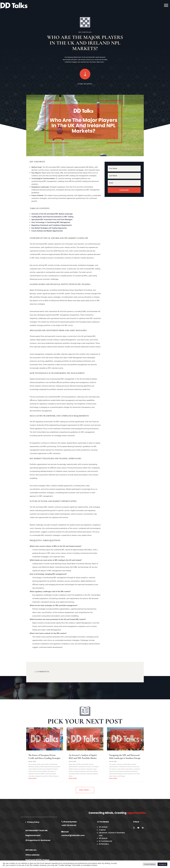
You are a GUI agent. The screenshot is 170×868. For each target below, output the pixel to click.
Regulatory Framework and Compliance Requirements (52, 225)
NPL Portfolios (85, 32)
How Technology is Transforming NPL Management (51, 222)
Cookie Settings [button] (150, 864)
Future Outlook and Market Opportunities (47, 231)
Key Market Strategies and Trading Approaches (49, 228)
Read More (84, 790)
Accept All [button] (162, 864)
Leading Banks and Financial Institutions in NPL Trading (52, 217)
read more (32, 778)
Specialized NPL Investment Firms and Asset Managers (52, 220)
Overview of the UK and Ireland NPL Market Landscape (52, 214)
